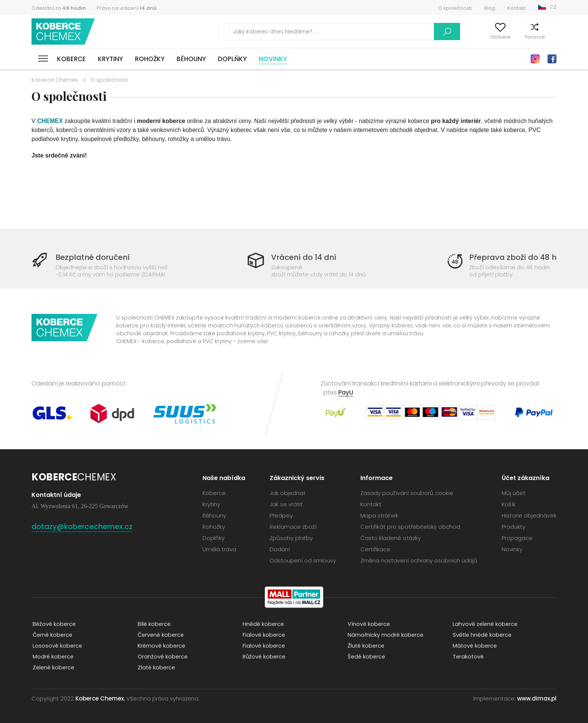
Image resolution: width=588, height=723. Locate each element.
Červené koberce (161, 635)
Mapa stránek (379, 515)
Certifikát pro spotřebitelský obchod (410, 527)
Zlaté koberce (156, 668)
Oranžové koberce (162, 657)
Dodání (280, 549)
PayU (346, 392)
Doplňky (232, 59)
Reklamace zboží (293, 527)
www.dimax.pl (537, 698)
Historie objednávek (529, 515)
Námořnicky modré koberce (385, 635)
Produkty (514, 527)
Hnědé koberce (263, 624)
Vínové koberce (368, 624)
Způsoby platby (291, 538)
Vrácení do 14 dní (304, 257)
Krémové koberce (161, 646)
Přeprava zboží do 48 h (511, 257)
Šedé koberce (366, 657)
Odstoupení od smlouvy (303, 560)
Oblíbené (486, 37)
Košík (551, 37)
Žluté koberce (366, 646)
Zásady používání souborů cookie (407, 493)
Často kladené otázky (391, 538)
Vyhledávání (412, 31)
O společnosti (455, 8)
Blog (490, 8)
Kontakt (517, 8)
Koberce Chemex (64, 32)
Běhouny (191, 59)
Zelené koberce (53, 668)
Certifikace (375, 549)
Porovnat (520, 37)
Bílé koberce (154, 624)
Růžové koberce (264, 657)
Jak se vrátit (286, 504)
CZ (553, 7)
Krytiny (110, 59)
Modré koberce (52, 657)
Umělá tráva (219, 549)
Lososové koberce (57, 646)
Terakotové (468, 657)
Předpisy (281, 515)
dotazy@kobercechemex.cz (87, 526)
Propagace (517, 538)
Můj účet (452, 37)
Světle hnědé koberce (482, 635)
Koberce (71, 59)
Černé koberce (52, 635)
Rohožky (150, 59)
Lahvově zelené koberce (485, 624)
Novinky (273, 59)
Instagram (535, 59)
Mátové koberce (474, 646)
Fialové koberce (263, 635)
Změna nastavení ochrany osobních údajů (419, 560)
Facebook (552, 59)
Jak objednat (288, 493)
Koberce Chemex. (100, 698)
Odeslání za (59, 8)
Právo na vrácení (127, 8)
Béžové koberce (54, 624)
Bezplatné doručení (95, 257)
